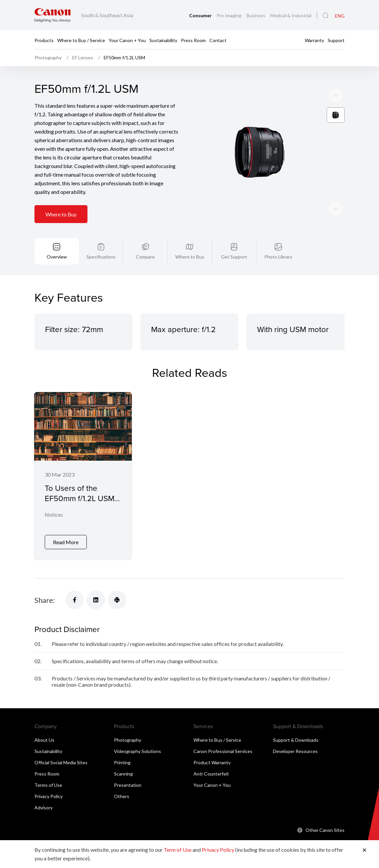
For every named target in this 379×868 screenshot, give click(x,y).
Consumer (201, 15)
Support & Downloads (296, 740)
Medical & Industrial (291, 15)
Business (256, 15)
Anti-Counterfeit (211, 774)
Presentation (128, 785)
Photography (128, 740)
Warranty (314, 40)
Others (122, 796)
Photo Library (278, 257)
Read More (66, 542)
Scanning (123, 774)
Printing (122, 762)
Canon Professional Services (223, 751)
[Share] (75, 600)
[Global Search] (325, 16)
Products (44, 40)
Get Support (234, 257)
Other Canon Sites (325, 830)
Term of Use (178, 850)
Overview (57, 257)
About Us (44, 740)
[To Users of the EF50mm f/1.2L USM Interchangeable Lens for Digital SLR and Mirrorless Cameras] (83, 476)
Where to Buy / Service (81, 40)
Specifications (101, 257)
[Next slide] (336, 95)
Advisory (44, 808)
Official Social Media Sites (61, 762)
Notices (54, 515)
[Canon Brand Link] (53, 15)
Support (336, 40)
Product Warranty (212, 762)
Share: (45, 600)
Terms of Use (48, 785)
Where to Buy (61, 214)
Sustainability (163, 40)
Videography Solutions (137, 751)
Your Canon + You (127, 40)
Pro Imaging (230, 15)
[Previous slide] (336, 209)
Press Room (193, 40)
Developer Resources (295, 751)
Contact (218, 40)
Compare (145, 257)
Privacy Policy (49, 796)
